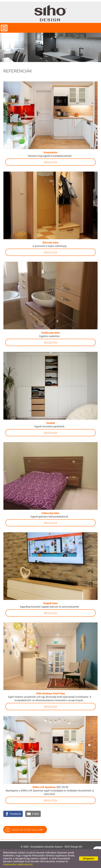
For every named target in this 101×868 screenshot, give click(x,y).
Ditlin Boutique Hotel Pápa (51, 693)
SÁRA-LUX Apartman (44, 787)
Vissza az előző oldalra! (27, 830)
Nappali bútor (50, 603)
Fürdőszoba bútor (50, 333)
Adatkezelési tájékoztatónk (18, 864)
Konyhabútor (51, 152)
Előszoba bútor (51, 243)
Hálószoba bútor (50, 513)
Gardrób (51, 423)
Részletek (51, 162)
